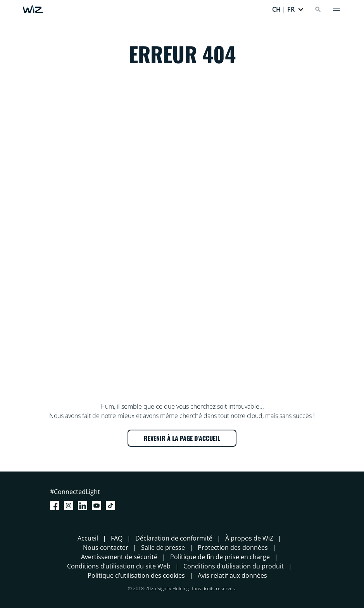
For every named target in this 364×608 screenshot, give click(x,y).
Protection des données (233, 548)
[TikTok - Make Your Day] (112, 506)
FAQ (117, 538)
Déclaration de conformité (174, 538)
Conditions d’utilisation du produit (234, 566)
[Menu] (336, 9)
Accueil (88, 538)
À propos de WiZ (249, 538)
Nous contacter (106, 548)
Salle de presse (163, 548)
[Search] (318, 9)
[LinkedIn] (84, 506)
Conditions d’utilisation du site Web (119, 566)
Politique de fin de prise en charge (220, 557)
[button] (288, 9)
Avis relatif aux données (232, 575)
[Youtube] (98, 506)
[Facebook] (56, 506)
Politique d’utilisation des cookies (136, 575)
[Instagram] (70, 506)
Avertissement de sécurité (119, 557)
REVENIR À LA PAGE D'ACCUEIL (182, 438)
